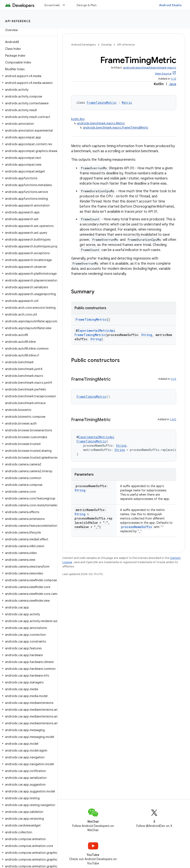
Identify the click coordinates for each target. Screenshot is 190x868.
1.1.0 (173, 79)
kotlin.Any (78, 119)
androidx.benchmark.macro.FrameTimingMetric (116, 128)
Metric (127, 103)
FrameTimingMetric (102, 103)
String (147, 335)
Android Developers (83, 45)
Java (173, 84)
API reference (18, 21)
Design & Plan (87, 5)
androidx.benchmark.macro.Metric (101, 123)
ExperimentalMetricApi (96, 331)
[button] (28, 76)
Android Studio (170, 5)
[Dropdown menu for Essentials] (66, 5)
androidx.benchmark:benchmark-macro (150, 68)
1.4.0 (173, 419)
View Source (163, 74)
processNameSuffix (137, 527)
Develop (107, 45)
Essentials (52, 5)
